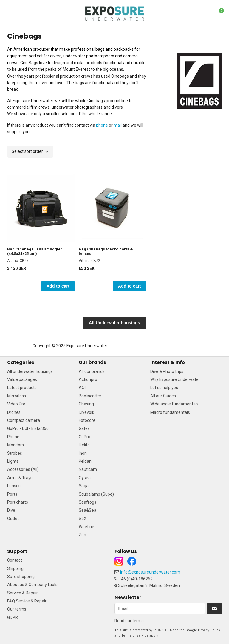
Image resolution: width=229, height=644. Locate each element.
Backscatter (90, 396)
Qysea (85, 478)
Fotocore (87, 420)
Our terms (17, 609)
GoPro (85, 437)
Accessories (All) (23, 469)
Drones (14, 412)
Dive (11, 510)
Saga (84, 486)
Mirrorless (17, 396)
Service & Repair (23, 593)
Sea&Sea (88, 510)
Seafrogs (88, 502)
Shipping (15, 568)
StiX (83, 519)
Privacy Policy (209, 630)
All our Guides (163, 396)
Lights (13, 461)
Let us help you (164, 388)
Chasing (86, 404)
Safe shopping (21, 577)
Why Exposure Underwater (175, 379)
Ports (12, 494)
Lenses (14, 486)
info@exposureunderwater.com (150, 572)
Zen (82, 535)
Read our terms (129, 621)
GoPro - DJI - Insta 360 (28, 428)
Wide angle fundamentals (174, 404)
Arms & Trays (20, 478)
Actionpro (88, 379)
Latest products (22, 388)
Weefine (86, 527)
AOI (82, 388)
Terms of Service (135, 635)
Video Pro (16, 404)
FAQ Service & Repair (27, 601)
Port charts (18, 502)
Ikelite (84, 445)
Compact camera (24, 420)
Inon (83, 453)
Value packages (22, 379)
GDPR (13, 617)
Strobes (15, 453)
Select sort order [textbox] (27, 152)
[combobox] (30, 152)
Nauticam (88, 469)
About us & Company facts (32, 585)
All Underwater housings (114, 323)
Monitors (16, 445)
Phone (13, 437)
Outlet (13, 519)
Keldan (85, 461)
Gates (84, 428)
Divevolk (86, 412)
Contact (15, 560)
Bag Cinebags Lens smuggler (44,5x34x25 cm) (35, 251)
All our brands (92, 371)
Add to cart (58, 286)
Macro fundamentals (170, 412)
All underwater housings (30, 371)
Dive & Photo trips (167, 371)
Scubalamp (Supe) (96, 494)
